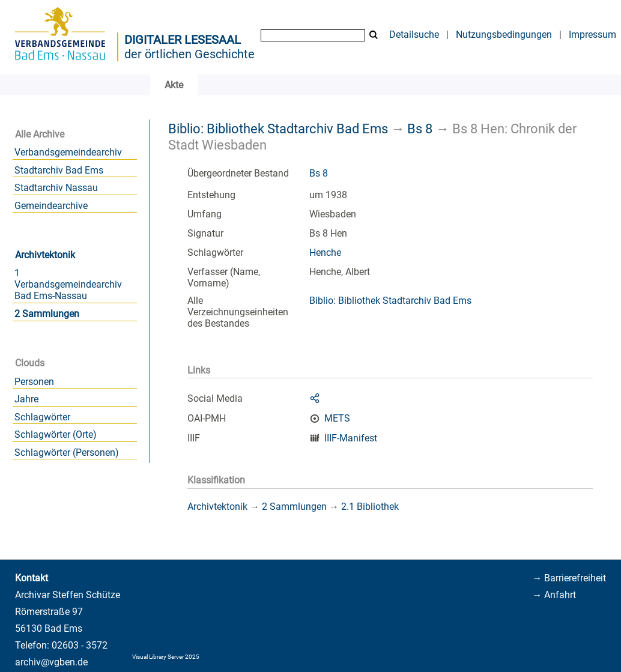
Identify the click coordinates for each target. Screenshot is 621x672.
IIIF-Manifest (351, 438)
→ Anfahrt (554, 595)
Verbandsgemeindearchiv (68, 152)
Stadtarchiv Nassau (56, 188)
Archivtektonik (45, 255)
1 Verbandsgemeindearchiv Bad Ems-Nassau (68, 284)
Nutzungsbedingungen (504, 35)
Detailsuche (414, 35)
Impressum (592, 35)
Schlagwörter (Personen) (67, 453)
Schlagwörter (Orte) (56, 434)
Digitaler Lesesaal (183, 40)
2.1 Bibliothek (370, 507)
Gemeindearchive (51, 206)
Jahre (26, 399)
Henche (325, 253)
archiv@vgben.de (51, 662)
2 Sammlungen (47, 314)
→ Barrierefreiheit (569, 578)
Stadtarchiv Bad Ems (59, 170)
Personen (34, 382)
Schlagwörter (42, 417)
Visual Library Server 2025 (166, 657)
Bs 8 (420, 129)
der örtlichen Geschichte (189, 54)
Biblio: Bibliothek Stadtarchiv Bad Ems (278, 129)
